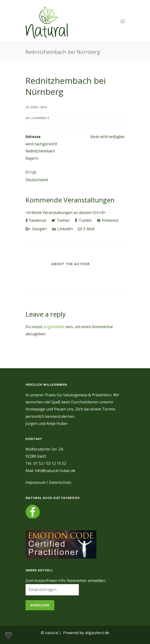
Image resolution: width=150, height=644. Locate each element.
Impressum (36, 482)
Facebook (36, 220)
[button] (9, 636)
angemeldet (54, 327)
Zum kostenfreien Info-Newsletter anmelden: (66, 581)
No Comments (37, 118)
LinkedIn (63, 229)
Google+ (36, 229)
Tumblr (83, 220)
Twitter (61, 220)
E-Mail (86, 229)
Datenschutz (60, 482)
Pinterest (108, 220)
